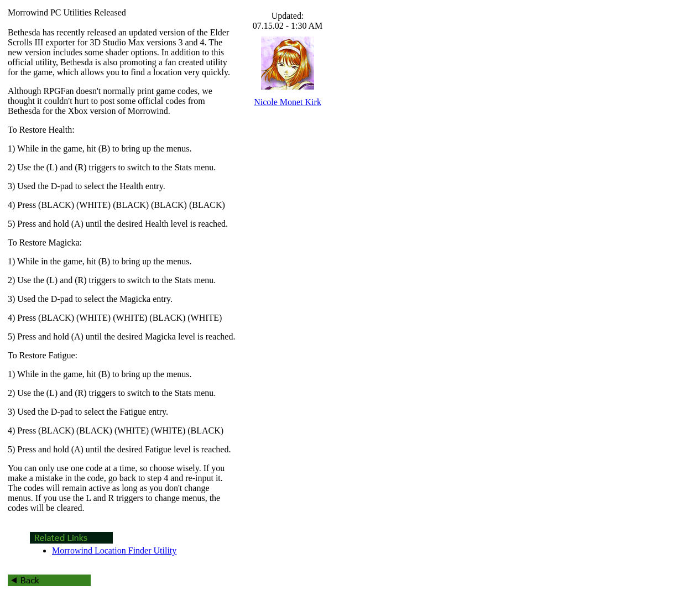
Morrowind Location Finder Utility (114, 550)
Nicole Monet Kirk (288, 102)
